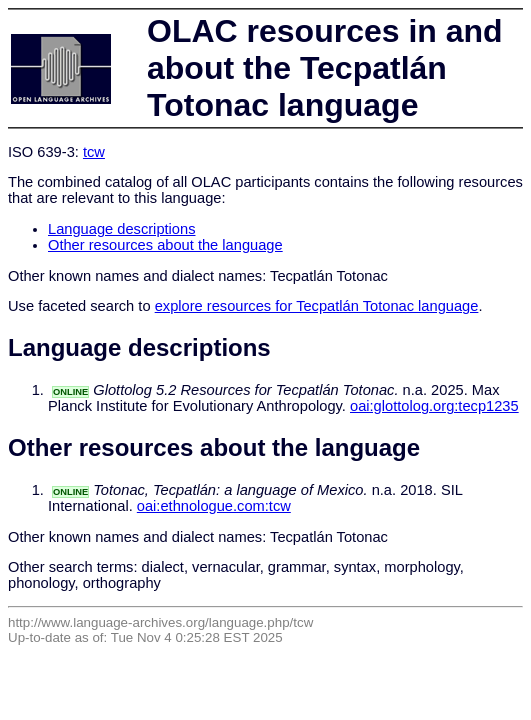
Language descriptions (122, 229)
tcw (94, 152)
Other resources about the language (165, 245)
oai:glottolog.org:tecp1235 (434, 406)
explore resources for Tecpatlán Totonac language (317, 306)
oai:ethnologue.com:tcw (214, 506)
